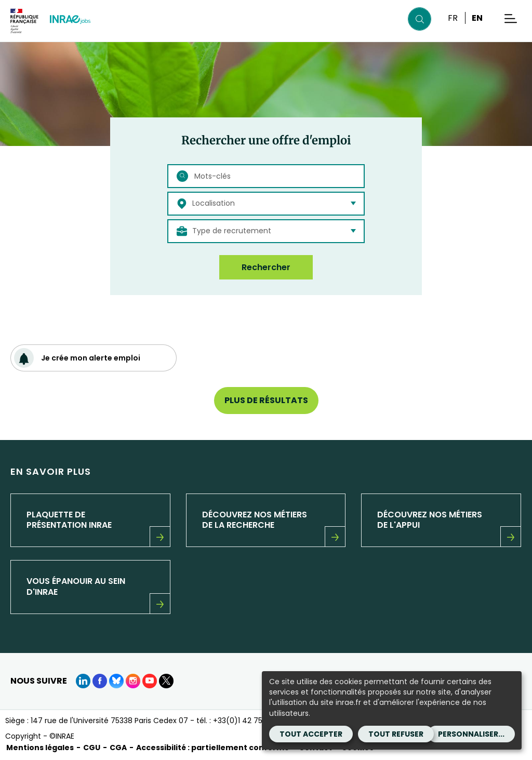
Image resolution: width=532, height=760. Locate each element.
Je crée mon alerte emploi (77, 358)
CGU (92, 748)
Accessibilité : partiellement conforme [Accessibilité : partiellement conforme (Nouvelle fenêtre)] (213, 748)
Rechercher (266, 267)
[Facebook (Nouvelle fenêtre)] (100, 681)
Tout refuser (396, 734)
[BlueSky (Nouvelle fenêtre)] (116, 681)
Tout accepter (311, 734)
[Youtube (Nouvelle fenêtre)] (150, 681)
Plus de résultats (266, 400)
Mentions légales (40, 748)
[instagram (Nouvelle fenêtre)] (133, 681)
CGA (118, 748)
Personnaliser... (471, 734)
